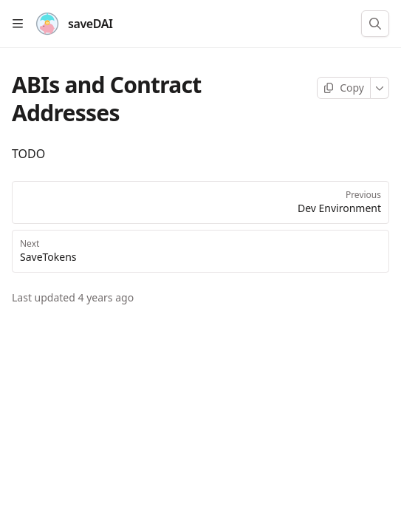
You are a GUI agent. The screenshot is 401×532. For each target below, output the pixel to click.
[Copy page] (344, 88)
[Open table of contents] (18, 24)
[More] (380, 88)
